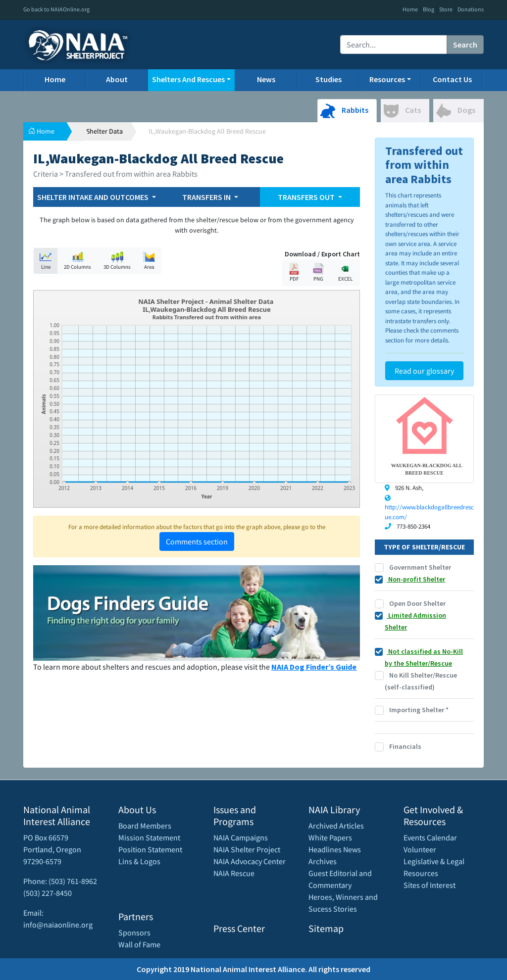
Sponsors (134, 932)
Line (46, 261)
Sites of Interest (430, 885)
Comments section (197, 541)
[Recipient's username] (394, 45)
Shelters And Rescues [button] (188, 79)
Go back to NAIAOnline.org (56, 9)
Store (446, 9)
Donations (471, 9)
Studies (329, 79)
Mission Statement (149, 837)
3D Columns (117, 261)
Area (149, 261)
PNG (318, 272)
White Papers (330, 837)
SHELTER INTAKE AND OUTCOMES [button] (94, 197)
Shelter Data (104, 131)
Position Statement (150, 849)
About (117, 79)
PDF (294, 272)
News (266, 79)
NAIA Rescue (234, 873)
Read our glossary (424, 371)
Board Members (145, 826)
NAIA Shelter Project (247, 849)
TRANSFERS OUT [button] (307, 197)
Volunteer (420, 849)
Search (465, 45)
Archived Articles (336, 826)
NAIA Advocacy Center (250, 861)
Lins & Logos (139, 861)
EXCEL (345, 272)
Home (410, 9)
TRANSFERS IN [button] (207, 197)
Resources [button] (387, 79)
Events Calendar (430, 837)
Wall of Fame (139, 944)
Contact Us (452, 79)
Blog (429, 9)
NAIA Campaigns (241, 837)
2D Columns (77, 261)
